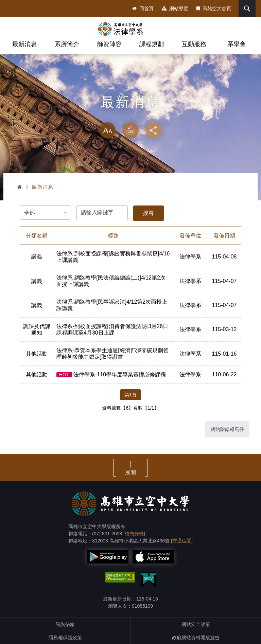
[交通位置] (182, 541)
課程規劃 (152, 44)
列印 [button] (130, 130)
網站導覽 (175, 8)
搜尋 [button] (247, 8)
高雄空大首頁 (214, 8)
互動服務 (194, 44)
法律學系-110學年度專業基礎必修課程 (111, 374)
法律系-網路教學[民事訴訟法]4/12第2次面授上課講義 (112, 305)
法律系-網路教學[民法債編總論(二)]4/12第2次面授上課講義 (111, 281)
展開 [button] (130, 472)
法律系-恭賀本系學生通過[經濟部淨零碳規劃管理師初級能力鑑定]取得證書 (112, 354)
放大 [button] (107, 130)
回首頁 (143, 8)
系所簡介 (67, 44)
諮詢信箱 (65, 624)
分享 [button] (154, 130)
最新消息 (24, 44)
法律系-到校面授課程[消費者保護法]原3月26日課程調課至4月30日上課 (112, 329)
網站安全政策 (196, 624)
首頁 (20, 187)
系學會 (237, 44)
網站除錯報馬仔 (227, 429)
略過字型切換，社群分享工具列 (130, 115)
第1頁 (130, 395)
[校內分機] (134, 534)
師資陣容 (109, 44)
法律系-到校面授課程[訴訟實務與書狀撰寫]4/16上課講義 (113, 257)
